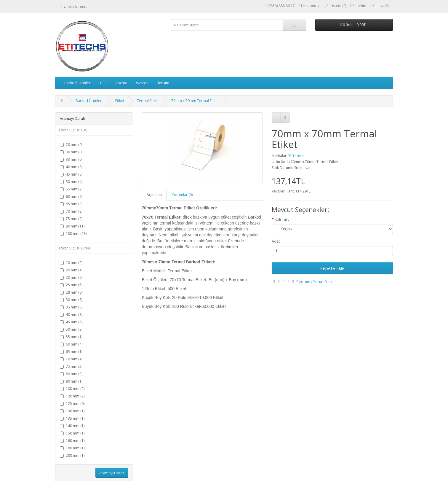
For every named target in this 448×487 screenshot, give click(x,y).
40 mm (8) (71, 167)
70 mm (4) (71, 359)
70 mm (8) (71, 211)
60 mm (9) (71, 196)
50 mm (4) (71, 182)
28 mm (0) (71, 292)
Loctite (121, 83)
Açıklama (154, 195)
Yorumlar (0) (182, 195)
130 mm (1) (72, 411)
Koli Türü (282, 219)
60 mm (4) (71, 344)
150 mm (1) (72, 433)
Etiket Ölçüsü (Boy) (74, 248)
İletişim (163, 83)
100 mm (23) (73, 234)
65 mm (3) (71, 204)
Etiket (120, 101)
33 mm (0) (71, 159)
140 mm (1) (72, 426)
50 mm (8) (71, 329)
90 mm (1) (71, 381)
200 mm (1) (72, 455)
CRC (104, 83)
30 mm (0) (71, 152)
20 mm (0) (71, 145)
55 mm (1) (71, 337)
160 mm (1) (72, 441)
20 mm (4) (71, 270)
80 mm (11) (72, 226)
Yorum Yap (323, 282)
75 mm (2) (71, 219)
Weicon (142, 83)
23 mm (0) (71, 277)
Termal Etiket (148, 101)
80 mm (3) (71, 374)
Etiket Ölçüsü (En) (73, 130)
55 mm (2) (71, 189)
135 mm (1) (72, 418)
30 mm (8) (71, 300)
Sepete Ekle (332, 268)
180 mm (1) (72, 448)
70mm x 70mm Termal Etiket (195, 101)
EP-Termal (296, 156)
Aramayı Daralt (112, 473)
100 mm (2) (72, 389)
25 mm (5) (71, 285)
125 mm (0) (72, 404)
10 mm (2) (71, 263)
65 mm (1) (71, 352)
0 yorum (303, 282)
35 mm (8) (71, 307)
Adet (276, 241)
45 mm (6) (71, 174)
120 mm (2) (72, 396)
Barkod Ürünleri (78, 83)
